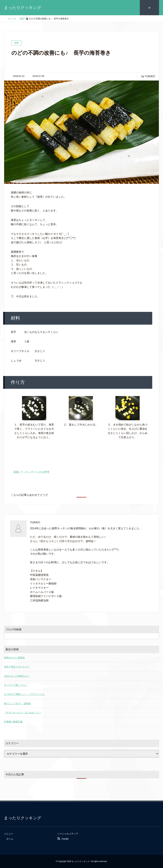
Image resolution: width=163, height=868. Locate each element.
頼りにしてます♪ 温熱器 (17, 703)
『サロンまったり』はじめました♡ (23, 713)
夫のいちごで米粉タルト (17, 676)
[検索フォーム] (78, 636)
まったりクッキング (23, 8)
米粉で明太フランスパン (17, 667)
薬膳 (16, 472)
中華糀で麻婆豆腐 (13, 722)
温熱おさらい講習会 (14, 658)
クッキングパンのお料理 (35, 472)
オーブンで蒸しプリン (16, 685)
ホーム (10, 839)
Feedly (65, 839)
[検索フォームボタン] (156, 636)
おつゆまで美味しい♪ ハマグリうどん (24, 694)
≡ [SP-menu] (149, 8)
